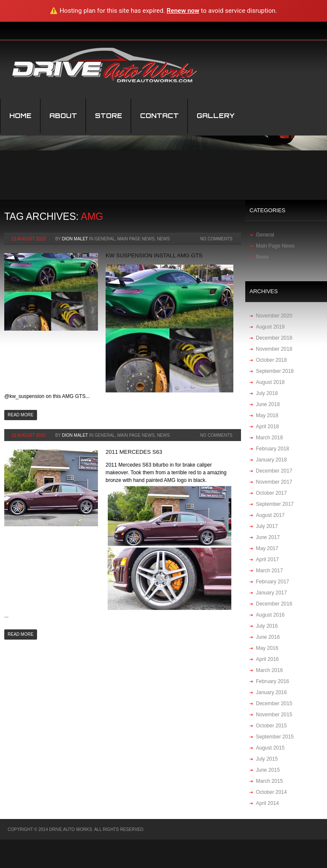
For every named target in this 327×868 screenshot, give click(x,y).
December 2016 (274, 604)
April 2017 (267, 559)
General (105, 239)
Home (20, 116)
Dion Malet (75, 239)
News (163, 239)
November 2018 (274, 349)
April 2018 (267, 427)
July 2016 (267, 626)
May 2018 (267, 415)
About (63, 116)
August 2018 (270, 382)
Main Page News (136, 239)
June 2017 (268, 537)
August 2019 (270, 327)
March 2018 (269, 438)
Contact (159, 116)
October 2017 (271, 493)
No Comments (216, 239)
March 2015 (269, 781)
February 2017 (272, 582)
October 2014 (271, 792)
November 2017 (274, 482)
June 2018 (268, 404)
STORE (109, 116)
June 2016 (268, 637)
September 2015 (275, 737)
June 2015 (268, 770)
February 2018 (272, 449)
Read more (21, 415)
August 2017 (270, 515)
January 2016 (271, 692)
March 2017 (269, 571)
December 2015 (274, 704)
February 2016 (272, 681)
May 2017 (267, 548)
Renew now (183, 11)
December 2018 (274, 338)
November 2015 (274, 715)
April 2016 (267, 659)
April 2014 (267, 803)
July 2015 (267, 759)
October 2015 (271, 726)
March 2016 (269, 670)
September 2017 (275, 504)
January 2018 (271, 460)
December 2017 (274, 471)
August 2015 (270, 748)
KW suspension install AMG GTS (154, 255)
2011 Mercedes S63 (134, 452)
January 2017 (271, 593)
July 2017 (267, 526)
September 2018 (275, 371)
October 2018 (271, 360)
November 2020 (274, 316)
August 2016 (270, 615)
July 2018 (267, 393)
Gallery (216, 116)
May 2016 (267, 648)
